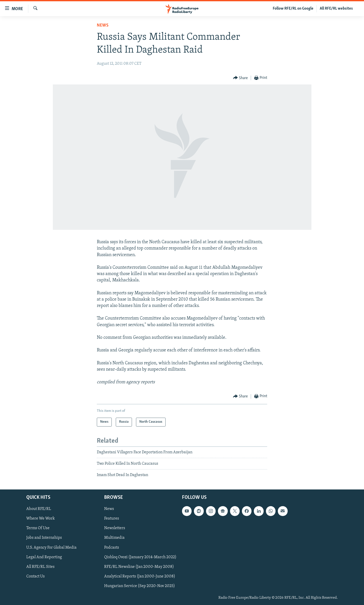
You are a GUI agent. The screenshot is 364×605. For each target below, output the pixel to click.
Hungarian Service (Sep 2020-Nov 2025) (140, 586)
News (103, 25)
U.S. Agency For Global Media (51, 547)
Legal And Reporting (44, 557)
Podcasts (112, 547)
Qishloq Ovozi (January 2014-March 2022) (140, 557)
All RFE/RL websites (336, 9)
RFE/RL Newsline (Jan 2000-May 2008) (139, 567)
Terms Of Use (38, 528)
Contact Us (36, 576)
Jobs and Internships (44, 538)
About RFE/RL (39, 509)
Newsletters (115, 528)
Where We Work (41, 519)
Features (112, 519)
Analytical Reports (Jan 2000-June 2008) (140, 576)
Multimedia (114, 538)
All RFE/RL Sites (40, 567)
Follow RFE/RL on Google (293, 9)
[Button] (241, 78)
